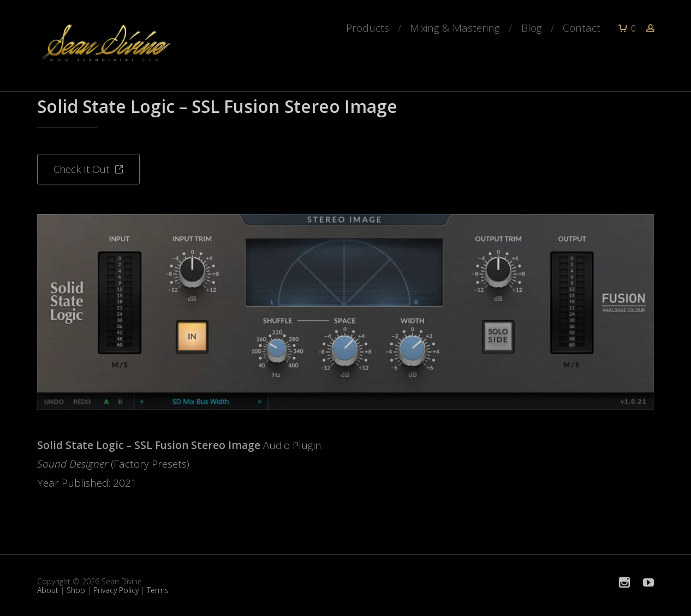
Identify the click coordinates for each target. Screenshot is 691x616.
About (48, 590)
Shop (76, 590)
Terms (158, 590)
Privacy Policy (116, 590)
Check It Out (88, 169)
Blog (532, 28)
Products (368, 28)
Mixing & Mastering (455, 28)
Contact (582, 28)
